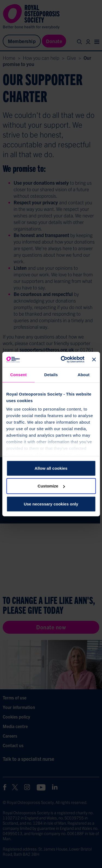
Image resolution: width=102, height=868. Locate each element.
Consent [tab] (18, 374)
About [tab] (84, 374)
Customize (51, 486)
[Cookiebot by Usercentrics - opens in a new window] (63, 360)
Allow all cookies (51, 468)
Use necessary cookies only (51, 504)
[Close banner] (94, 360)
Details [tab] (51, 374)
